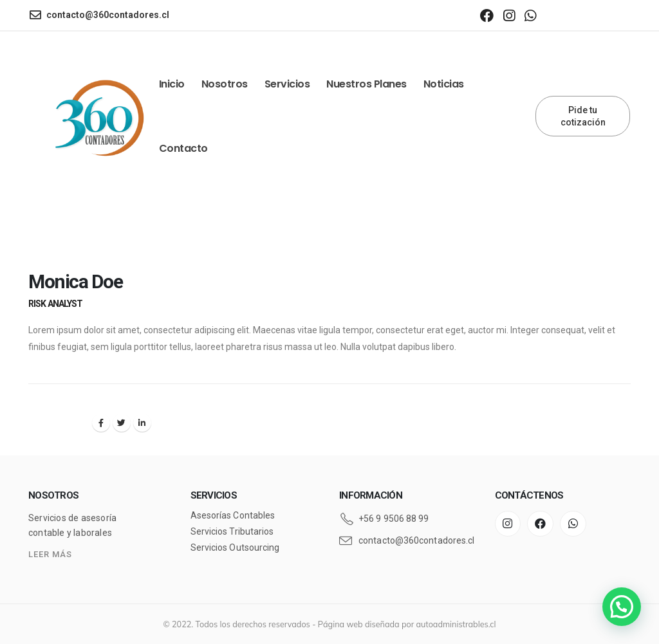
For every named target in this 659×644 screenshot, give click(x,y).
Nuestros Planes (367, 84)
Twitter (122, 423)
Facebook (101, 423)
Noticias (444, 84)
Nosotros (225, 84)
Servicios (287, 84)
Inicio (172, 84)
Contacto (183, 148)
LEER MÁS (50, 554)
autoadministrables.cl (456, 624)
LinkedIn (142, 423)
